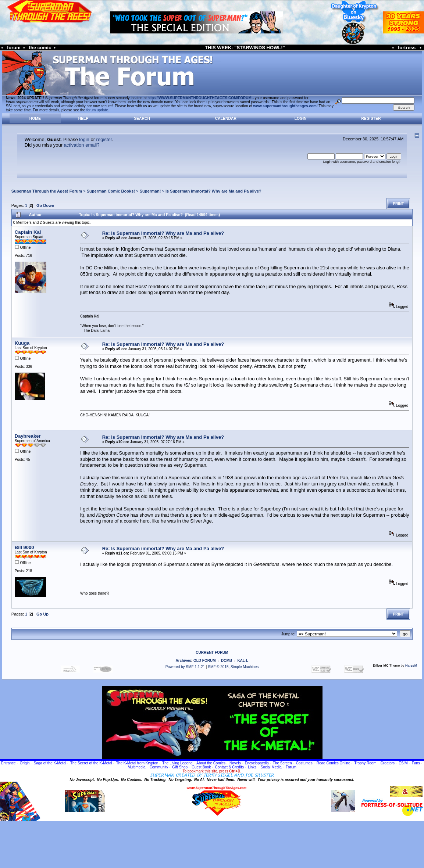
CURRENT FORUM (212, 652)
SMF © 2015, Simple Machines (233, 667)
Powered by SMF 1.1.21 (185, 667)
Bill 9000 (24, 547)
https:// (200, 98)
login (84, 139)
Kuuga (22, 343)
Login (301, 119)
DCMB (227, 661)
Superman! (150, 191)
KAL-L (243, 661)
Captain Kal (28, 232)
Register (371, 119)
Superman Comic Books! (111, 191)
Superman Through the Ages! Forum (47, 191)
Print (398, 204)
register (104, 139)
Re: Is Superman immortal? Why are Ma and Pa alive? (163, 233)
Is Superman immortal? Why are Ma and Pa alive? (213, 191)
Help (83, 119)
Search (142, 119)
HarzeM (411, 666)
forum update (97, 110)
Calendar (226, 119)
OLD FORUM (205, 661)
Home (35, 119)
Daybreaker (28, 436)
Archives (184, 661)
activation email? (82, 145)
